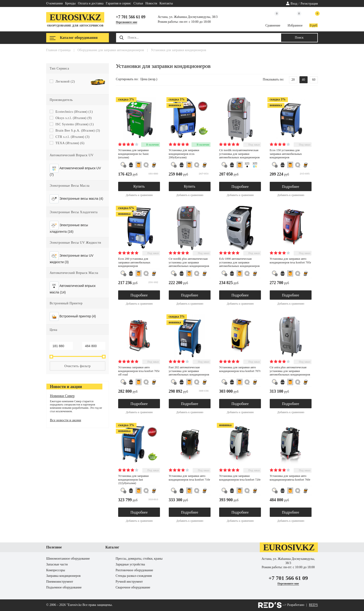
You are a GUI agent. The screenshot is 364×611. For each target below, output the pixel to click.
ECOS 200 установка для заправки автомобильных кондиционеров (134, 262)
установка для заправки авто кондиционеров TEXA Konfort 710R (189, 478)
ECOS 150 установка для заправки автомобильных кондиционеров (286, 154)
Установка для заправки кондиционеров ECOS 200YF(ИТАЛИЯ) (184, 154)
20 (293, 80)
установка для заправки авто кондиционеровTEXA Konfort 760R (290, 478)
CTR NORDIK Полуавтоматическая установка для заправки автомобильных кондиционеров (239, 154)
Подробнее (240, 187)
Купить (139, 186)
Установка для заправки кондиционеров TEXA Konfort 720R (240, 478)
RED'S (313, 605)
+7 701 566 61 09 (131, 17)
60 (314, 80)
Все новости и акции (65, 420)
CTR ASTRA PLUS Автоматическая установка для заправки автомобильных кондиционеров (290, 371)
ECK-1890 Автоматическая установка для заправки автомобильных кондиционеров (239, 262)
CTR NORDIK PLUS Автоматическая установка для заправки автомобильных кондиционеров (189, 262)
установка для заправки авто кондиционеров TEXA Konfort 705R (290, 261)
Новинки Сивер (62, 396)
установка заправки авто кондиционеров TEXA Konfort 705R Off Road (139, 371)
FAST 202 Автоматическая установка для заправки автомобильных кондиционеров (189, 371)
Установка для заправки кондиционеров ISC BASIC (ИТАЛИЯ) (134, 154)
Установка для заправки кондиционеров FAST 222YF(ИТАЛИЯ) (133, 479)
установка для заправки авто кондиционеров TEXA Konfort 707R (240, 369)
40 (303, 80)
